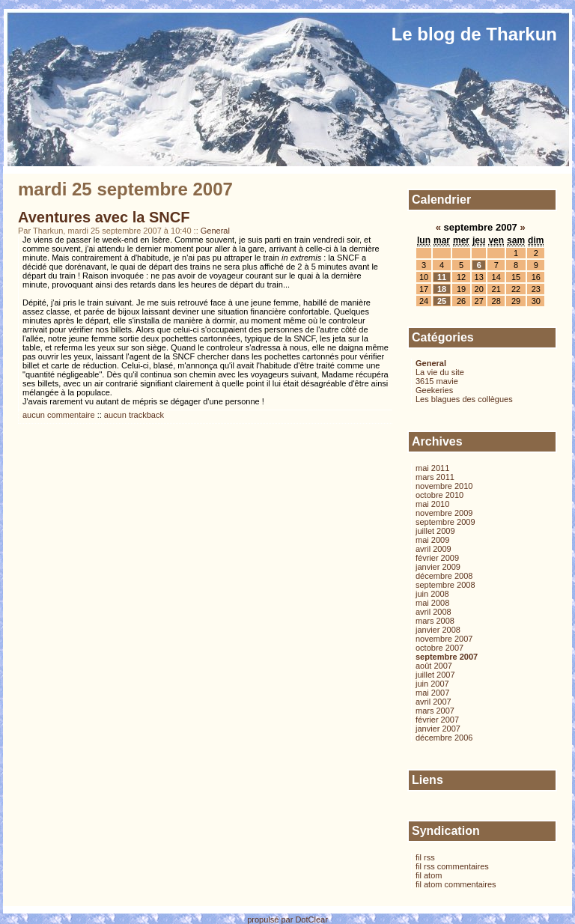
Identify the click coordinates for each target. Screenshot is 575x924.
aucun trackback (134, 415)
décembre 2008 (444, 576)
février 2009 (437, 558)
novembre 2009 (444, 513)
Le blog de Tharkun (474, 34)
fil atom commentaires (456, 884)
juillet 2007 (435, 675)
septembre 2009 (445, 522)
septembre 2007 (447, 657)
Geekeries (434, 390)
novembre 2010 (444, 486)
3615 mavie (437, 381)
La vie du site (440, 372)
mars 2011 (435, 477)
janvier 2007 (438, 729)
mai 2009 (432, 540)
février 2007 (437, 720)
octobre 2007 (439, 648)
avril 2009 (433, 549)
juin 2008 (432, 594)
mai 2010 (432, 504)
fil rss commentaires (452, 866)
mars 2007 (435, 711)
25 (442, 301)
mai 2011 (432, 468)
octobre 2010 (439, 495)
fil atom (429, 875)
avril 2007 (433, 702)
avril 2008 (433, 612)
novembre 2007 (444, 639)
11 (442, 277)
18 (442, 289)
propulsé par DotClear (287, 920)
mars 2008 (435, 621)
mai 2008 (432, 603)
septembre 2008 (445, 585)
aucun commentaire (59, 415)
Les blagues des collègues (464, 399)
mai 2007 (432, 693)
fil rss (425, 857)
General (215, 231)
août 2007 (434, 666)
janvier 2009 (438, 567)
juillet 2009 (435, 531)
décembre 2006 (444, 738)
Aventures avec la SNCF (104, 217)
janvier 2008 (438, 630)
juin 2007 (432, 684)
